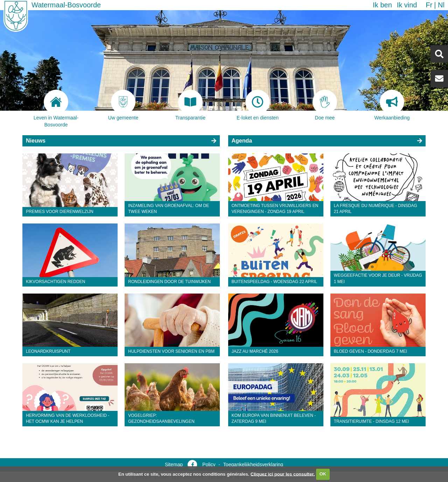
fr (429, 5)
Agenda (242, 141)
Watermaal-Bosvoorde (66, 5)
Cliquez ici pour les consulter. (283, 474)
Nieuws (36, 141)
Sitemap (174, 464)
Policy (209, 464)
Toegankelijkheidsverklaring (253, 464)
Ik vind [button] (407, 5)
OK (323, 474)
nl (441, 5)
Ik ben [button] (382, 5)
